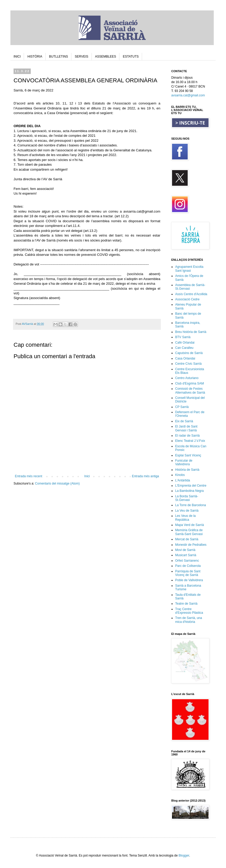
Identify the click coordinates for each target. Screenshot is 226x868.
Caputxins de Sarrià (189, 353)
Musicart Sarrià (186, 555)
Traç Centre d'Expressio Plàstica (189, 611)
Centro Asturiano (187, 378)
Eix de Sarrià (184, 421)
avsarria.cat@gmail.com (188, 95)
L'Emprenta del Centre (191, 486)
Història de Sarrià (187, 470)
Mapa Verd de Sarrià (190, 525)
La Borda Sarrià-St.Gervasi (187, 498)
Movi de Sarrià (185, 550)
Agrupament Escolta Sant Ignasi (189, 269)
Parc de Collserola (188, 566)
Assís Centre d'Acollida (191, 294)
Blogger (184, 855)
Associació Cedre (187, 299)
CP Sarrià (182, 407)
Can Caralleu (184, 348)
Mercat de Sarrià (187, 539)
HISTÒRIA (35, 57)
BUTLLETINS (59, 57)
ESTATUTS (131, 57)
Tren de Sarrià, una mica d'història (189, 620)
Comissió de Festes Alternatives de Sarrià (190, 390)
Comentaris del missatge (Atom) (57, 483)
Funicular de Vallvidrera (184, 462)
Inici (87, 476)
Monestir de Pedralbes (191, 545)
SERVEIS (82, 57)
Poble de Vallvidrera (189, 580)
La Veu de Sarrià (187, 511)
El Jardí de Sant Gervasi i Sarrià (186, 428)
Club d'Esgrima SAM (190, 383)
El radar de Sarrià (187, 436)
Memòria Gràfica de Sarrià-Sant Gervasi (189, 532)
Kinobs (180, 475)
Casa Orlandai (185, 358)
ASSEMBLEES (106, 57)
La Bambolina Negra (189, 491)
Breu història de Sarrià (191, 332)
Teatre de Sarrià (186, 604)
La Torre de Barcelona (191, 505)
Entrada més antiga (145, 476)
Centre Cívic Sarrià (188, 364)
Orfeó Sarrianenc (187, 561)
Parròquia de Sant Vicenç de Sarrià (188, 573)
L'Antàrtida (183, 480)
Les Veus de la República (185, 518)
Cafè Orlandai (185, 343)
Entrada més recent (29, 476)
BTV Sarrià (183, 337)
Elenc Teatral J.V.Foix (190, 441)
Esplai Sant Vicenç (188, 455)
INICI (17, 57)
